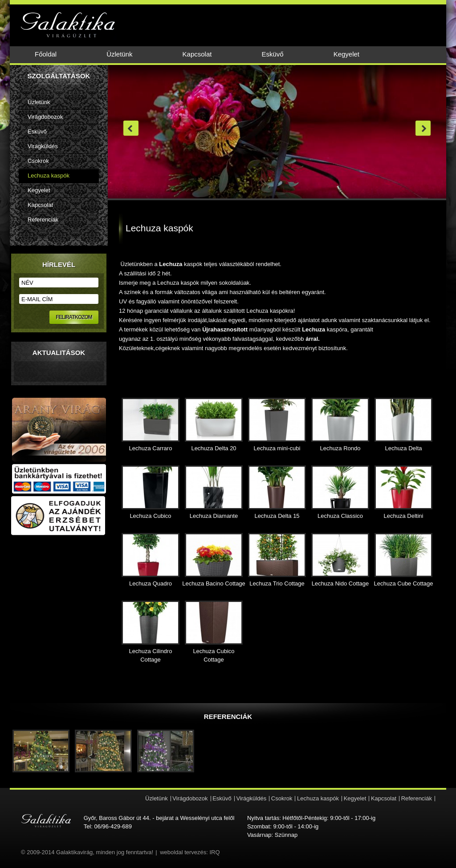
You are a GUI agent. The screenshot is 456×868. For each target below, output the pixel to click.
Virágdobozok (45, 117)
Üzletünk (119, 54)
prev (131, 128)
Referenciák (43, 220)
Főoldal (46, 54)
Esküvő (272, 54)
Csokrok (38, 161)
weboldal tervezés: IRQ (190, 852)
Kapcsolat (197, 54)
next (423, 128)
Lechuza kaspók (49, 176)
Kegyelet (346, 54)
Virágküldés (43, 146)
